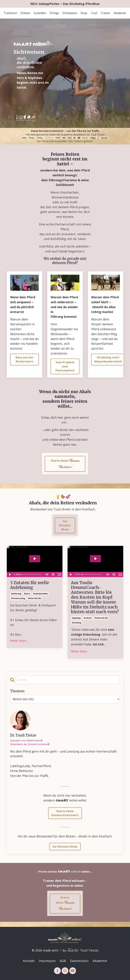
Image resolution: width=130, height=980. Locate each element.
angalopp (76, 618)
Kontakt (29, 961)
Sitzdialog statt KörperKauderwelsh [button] (108, 359)
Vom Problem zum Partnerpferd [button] (65, 366)
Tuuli (94, 13)
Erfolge (54, 13)
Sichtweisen (70, 13)
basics (27, 594)
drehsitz (88, 618)
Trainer (105, 13)
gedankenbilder (41, 594)
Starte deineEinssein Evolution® (65, 813)
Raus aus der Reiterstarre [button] (24, 359)
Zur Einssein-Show (65, 847)
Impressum (47, 961)
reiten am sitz (35, 598)
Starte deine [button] (65, 464)
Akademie (120, 13)
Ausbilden (40, 13)
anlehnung (16, 594)
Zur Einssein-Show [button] (65, 525)
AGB (63, 961)
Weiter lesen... (19, 641)
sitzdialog (77, 623)
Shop (84, 13)
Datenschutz (79, 961)
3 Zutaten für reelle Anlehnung (30, 585)
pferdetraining (18, 598)
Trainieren (10, 13)
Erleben (25, 13)
